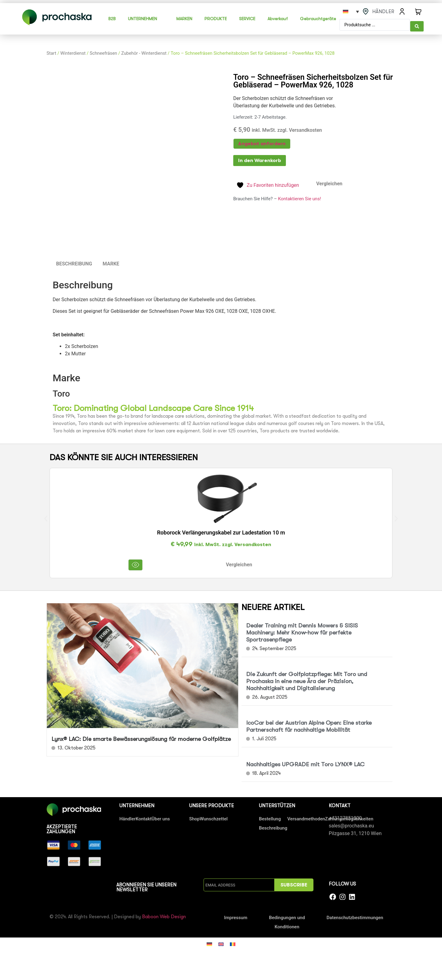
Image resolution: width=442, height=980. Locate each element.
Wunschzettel (214, 818)
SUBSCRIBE (294, 884)
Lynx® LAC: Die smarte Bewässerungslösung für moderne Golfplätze (141, 738)
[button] (46, 517)
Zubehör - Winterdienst (144, 52)
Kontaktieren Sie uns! (300, 197)
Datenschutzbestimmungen (355, 916)
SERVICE (247, 18)
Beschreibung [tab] (74, 263)
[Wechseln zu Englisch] (221, 943)
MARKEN (184, 18)
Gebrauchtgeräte (318, 18)
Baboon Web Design (164, 915)
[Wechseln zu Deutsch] (209, 943)
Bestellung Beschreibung (273, 822)
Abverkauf (278, 18)
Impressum (236, 916)
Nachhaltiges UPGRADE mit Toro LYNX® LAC (305, 763)
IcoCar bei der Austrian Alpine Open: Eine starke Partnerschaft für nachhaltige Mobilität (309, 725)
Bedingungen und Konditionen (287, 921)
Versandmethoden (306, 818)
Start (51, 52)
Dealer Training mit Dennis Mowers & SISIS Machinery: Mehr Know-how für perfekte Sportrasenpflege (302, 631)
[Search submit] (417, 24)
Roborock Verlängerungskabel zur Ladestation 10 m (221, 531)
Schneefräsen (103, 52)
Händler (127, 818)
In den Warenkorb (260, 159)
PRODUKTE (216, 18)
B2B (112, 18)
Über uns (161, 818)
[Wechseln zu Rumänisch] (233, 943)
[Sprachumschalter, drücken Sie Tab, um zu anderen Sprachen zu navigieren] (351, 12)
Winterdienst (73, 52)
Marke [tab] (111, 263)
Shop (194, 818)
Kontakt (144, 818)
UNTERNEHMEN (142, 18)
